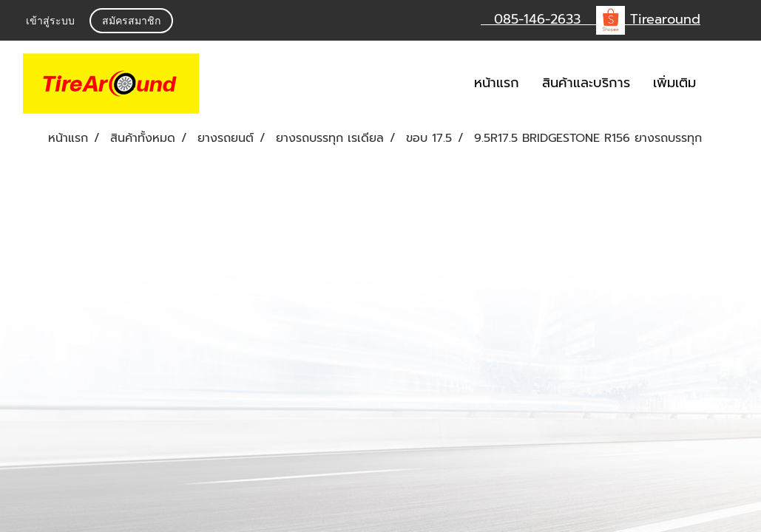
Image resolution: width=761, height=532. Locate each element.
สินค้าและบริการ (586, 83)
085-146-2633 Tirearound (591, 19)
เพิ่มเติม (674, 83)
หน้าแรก (497, 83)
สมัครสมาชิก (131, 22)
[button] (729, 83)
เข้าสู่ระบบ (50, 22)
